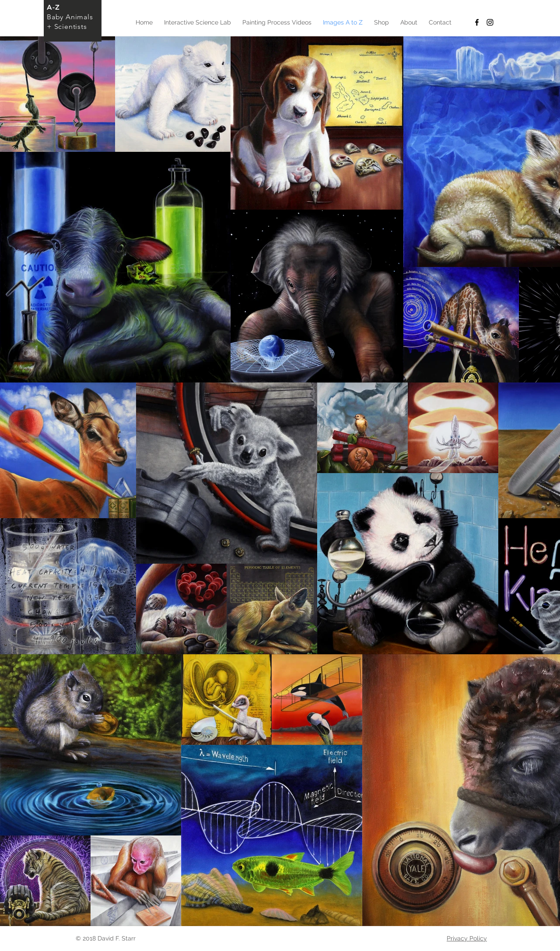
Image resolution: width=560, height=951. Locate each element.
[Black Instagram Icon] (490, 22)
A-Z (53, 7)
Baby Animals (70, 17)
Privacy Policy (467, 938)
